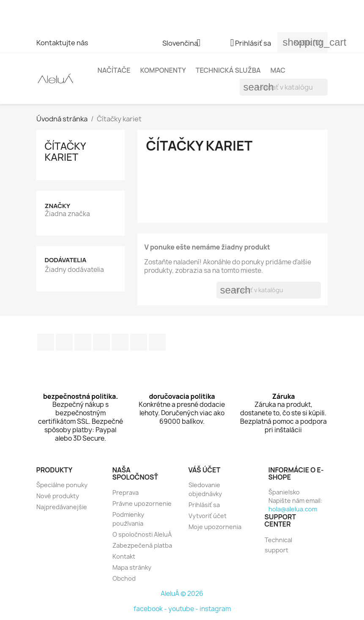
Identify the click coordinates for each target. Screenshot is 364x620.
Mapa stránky (132, 567)
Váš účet (205, 470)
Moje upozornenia (215, 527)
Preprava (126, 492)
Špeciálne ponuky (62, 485)
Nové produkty (58, 496)
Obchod (124, 578)
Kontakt (124, 556)
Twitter (64, 342)
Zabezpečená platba (142, 545)
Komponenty (163, 70)
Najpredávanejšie (62, 507)
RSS (83, 342)
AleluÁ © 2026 (182, 594)
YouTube (101, 342)
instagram (215, 609)
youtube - (184, 609)
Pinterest (120, 342)
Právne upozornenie (142, 503)
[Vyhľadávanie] (284, 87)
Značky (57, 206)
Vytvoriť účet (208, 516)
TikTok (157, 342)
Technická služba (228, 70)
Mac (278, 70)
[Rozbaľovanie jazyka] (185, 44)
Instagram (139, 342)
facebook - (151, 609)
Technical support (278, 545)
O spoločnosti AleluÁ (142, 534)
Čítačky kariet (65, 151)
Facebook (46, 342)
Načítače (114, 70)
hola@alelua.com (293, 509)
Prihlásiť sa (204, 505)
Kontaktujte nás (62, 43)
